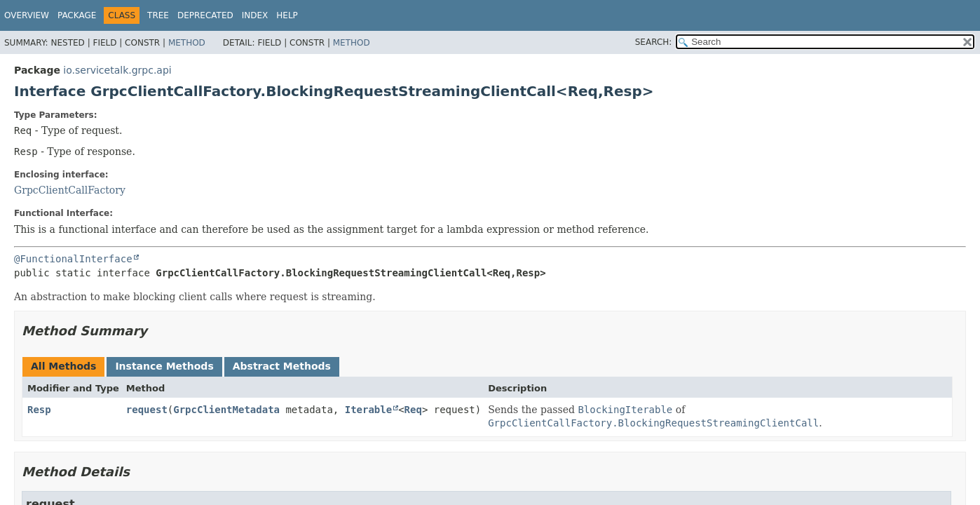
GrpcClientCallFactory (70, 190)
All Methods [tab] (63, 366)
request (147, 410)
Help (287, 15)
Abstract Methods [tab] (282, 366)
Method (187, 43)
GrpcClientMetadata (226, 410)
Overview (27, 15)
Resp (39, 410)
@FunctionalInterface (73, 259)
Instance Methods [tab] (164, 366)
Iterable (368, 410)
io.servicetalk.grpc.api (117, 70)
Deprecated (205, 15)
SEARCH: (654, 42)
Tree (158, 15)
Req (413, 410)
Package (77, 15)
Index (255, 15)
